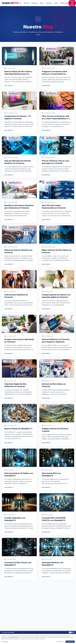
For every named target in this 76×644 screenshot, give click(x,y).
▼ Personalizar (5, 642)
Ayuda (56, 3)
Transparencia (64, 3)
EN (73, 632)
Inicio (20, 3)
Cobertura (49, 3)
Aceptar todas (70, 642)
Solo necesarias (60, 642)
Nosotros (26, 3)
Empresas (34, 3)
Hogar (41, 3)
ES (70, 632)
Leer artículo (9, 86)
